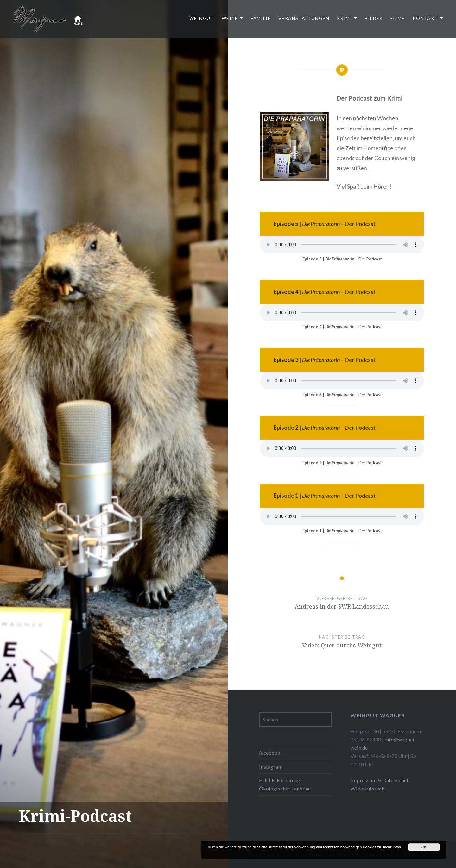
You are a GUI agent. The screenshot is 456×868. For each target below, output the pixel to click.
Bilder (374, 18)
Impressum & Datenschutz (381, 780)
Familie (261, 18)
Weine (230, 18)
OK (424, 847)
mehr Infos (392, 847)
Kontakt (425, 18)
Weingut (202, 18)
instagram (271, 767)
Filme (398, 18)
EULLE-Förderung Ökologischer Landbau (285, 784)
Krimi (345, 18)
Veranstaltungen (304, 18)
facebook (270, 753)
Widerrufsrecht (368, 788)
